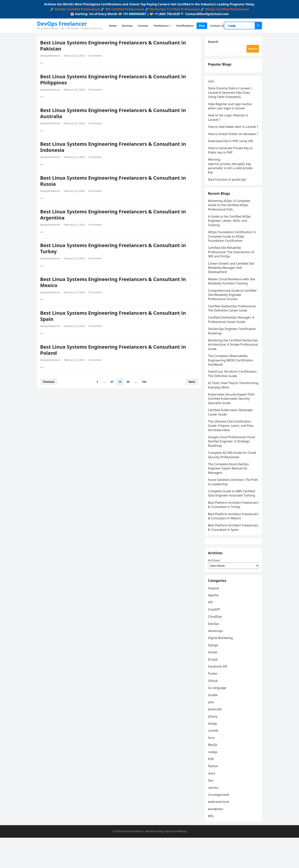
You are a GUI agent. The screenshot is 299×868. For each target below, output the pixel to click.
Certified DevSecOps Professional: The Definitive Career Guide (233, 323)
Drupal (213, 689)
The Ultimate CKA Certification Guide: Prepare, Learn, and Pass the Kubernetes (231, 441)
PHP (212, 789)
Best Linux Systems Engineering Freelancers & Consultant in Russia (114, 181)
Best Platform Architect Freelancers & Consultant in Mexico (228, 538)
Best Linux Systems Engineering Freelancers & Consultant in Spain (114, 317)
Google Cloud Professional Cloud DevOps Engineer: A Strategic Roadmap (232, 457)
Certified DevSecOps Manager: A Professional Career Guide (232, 335)
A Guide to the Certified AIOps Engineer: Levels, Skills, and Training (230, 236)
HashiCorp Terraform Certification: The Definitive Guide (233, 389)
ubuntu (214, 817)
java (211, 732)
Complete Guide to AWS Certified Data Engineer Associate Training (232, 508)
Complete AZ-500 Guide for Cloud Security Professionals (233, 470)
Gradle (213, 725)
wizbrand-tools (219, 831)
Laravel (214, 760)
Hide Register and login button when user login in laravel (231, 111)
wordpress (216, 838)
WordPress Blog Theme (159, 862)
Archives (215, 588)
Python (214, 796)
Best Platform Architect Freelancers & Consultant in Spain (233, 551)
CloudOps (216, 646)
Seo (211, 810)
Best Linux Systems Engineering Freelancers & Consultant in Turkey (114, 249)
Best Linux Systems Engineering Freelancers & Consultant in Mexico (114, 283)
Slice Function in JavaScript (228, 193)
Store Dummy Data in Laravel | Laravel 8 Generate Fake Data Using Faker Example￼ (231, 97)
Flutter (213, 703)
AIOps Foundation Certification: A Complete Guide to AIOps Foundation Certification (232, 252)
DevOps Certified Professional (77, 9)
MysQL (213, 774)
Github (213, 710)
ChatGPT (215, 639)
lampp (213, 753)
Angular (214, 618)
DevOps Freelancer (62, 24)
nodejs (213, 782)
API (211, 632)
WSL (212, 846)
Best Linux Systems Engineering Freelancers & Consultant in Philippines (114, 80)
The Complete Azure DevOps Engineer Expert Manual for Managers (229, 484)
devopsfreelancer (51, 56)
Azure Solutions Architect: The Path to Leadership (230, 497)
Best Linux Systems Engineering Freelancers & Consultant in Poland (114, 350)
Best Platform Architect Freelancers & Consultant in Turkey (228, 522)
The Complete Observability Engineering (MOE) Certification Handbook (231, 375)
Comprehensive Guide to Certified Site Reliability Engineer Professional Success (233, 310)
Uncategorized (219, 824)
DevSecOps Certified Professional (175, 9)
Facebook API (218, 696)
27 (112, 382)
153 (144, 382)
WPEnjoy (182, 862)
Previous (49, 382)
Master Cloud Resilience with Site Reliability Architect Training (232, 296)
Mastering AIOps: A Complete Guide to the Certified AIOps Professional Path (230, 220)
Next (191, 382)
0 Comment (96, 56)
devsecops (216, 660)
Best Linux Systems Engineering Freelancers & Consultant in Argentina (114, 215)
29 (128, 382)
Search (214, 42)
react (212, 803)
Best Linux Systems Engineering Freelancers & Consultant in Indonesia (114, 148)
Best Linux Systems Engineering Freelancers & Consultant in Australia (114, 114)
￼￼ (212, 86)
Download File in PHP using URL (231, 154)
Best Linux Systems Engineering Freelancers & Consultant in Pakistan (114, 46)
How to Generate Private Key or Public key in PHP (231, 163)
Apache (214, 625)
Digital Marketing (221, 668)
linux (212, 767)
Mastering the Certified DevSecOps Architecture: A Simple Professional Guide (233, 360)
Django (214, 675)
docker (213, 682)
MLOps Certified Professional (227, 9)
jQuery (213, 746)
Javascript (215, 739)
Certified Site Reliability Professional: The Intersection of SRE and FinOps (232, 267)
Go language (218, 717)
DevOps (214, 653)
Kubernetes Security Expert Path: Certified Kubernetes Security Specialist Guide (232, 414)
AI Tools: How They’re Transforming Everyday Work (229, 400)
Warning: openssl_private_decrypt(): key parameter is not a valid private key (231, 179)
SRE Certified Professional (125, 9)
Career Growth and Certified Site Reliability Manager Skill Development (232, 283)
